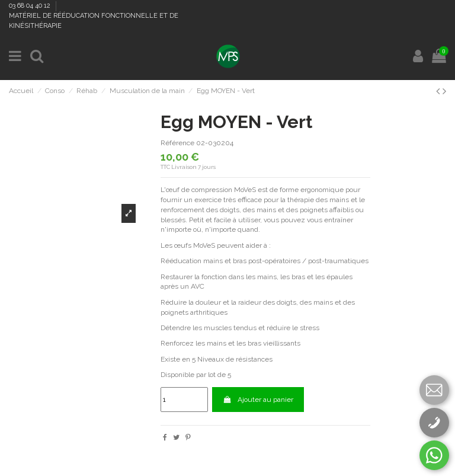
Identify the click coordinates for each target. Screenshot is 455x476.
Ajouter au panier (258, 400)
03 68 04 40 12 (31, 6)
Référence (177, 143)
